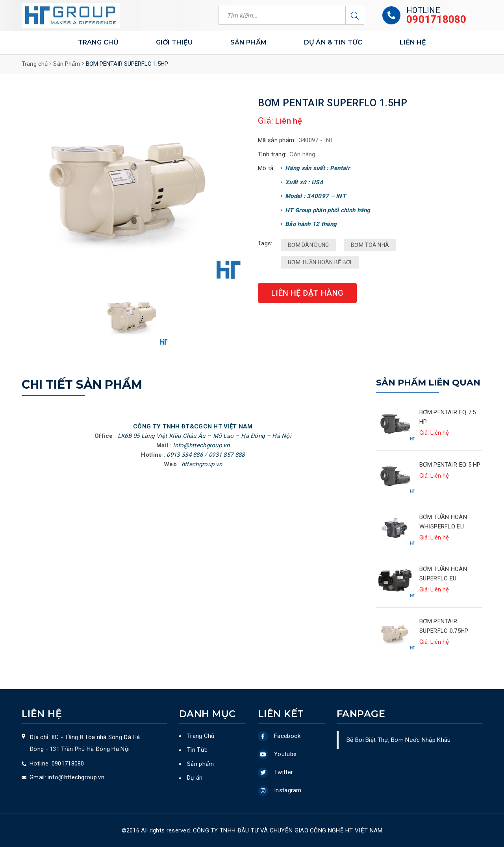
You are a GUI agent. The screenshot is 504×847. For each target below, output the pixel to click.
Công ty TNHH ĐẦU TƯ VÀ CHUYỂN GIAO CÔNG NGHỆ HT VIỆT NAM (288, 830)
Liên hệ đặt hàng (307, 293)
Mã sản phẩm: (277, 140)
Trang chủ (98, 42)
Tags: (265, 243)
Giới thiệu (174, 42)
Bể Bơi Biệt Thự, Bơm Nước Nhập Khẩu (399, 740)
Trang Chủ (201, 736)
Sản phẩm (248, 43)
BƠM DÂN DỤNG (308, 245)
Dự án (195, 778)
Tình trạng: (272, 154)
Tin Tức (197, 750)
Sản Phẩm (67, 64)
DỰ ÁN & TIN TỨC (333, 43)
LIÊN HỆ (413, 42)
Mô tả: (266, 168)
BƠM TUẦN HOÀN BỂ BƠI (320, 262)
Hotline (423, 10)
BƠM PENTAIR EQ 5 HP (450, 465)
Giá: (266, 121)
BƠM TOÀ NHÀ (370, 245)
